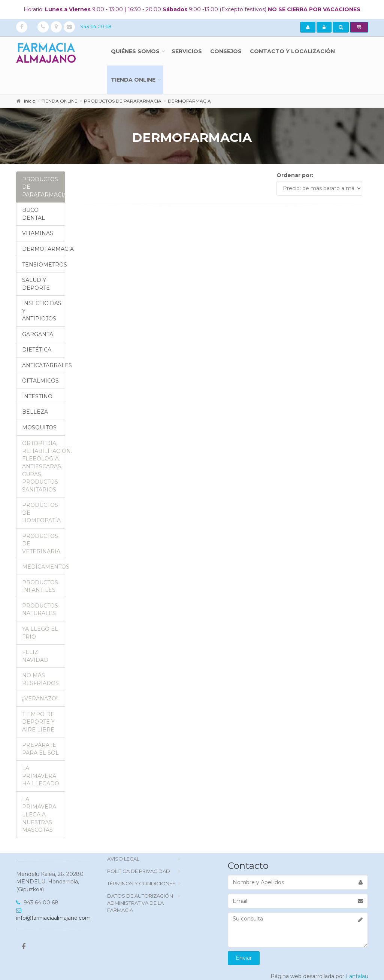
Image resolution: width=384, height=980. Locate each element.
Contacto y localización (292, 51)
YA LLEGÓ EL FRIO (40, 633)
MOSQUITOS (39, 427)
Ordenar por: (295, 175)
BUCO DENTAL (34, 214)
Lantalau (357, 976)
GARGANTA (38, 334)
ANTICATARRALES (44, 365)
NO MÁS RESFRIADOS (40, 679)
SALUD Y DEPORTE (36, 284)
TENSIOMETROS (44, 265)
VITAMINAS (38, 233)
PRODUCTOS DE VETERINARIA (41, 544)
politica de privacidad (139, 871)
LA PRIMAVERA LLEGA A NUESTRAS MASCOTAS (39, 815)
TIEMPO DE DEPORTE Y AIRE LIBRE (38, 722)
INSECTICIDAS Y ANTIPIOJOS (42, 311)
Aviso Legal (123, 859)
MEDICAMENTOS (44, 567)
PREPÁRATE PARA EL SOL (40, 749)
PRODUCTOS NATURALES (40, 610)
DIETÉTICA (37, 350)
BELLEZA (35, 412)
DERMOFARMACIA (44, 249)
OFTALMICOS (40, 381)
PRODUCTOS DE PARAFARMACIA (44, 187)
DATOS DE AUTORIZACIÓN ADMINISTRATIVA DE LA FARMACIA (140, 903)
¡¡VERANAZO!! (40, 699)
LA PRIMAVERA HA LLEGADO (41, 776)
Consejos (226, 51)
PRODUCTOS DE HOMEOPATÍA (41, 513)
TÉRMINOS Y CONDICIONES (141, 883)
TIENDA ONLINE (133, 80)
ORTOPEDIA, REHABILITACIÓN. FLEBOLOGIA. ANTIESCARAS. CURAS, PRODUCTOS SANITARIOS (44, 466)
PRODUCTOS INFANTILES (40, 586)
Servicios (187, 51)
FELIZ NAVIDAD (35, 656)
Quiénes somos (135, 51)
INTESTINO (37, 396)
